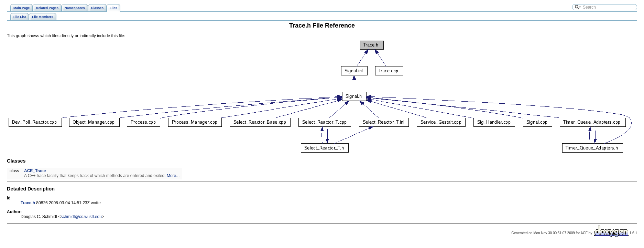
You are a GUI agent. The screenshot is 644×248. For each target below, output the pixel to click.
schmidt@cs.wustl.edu (81, 217)
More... (173, 176)
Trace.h (28, 203)
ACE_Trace (35, 171)
